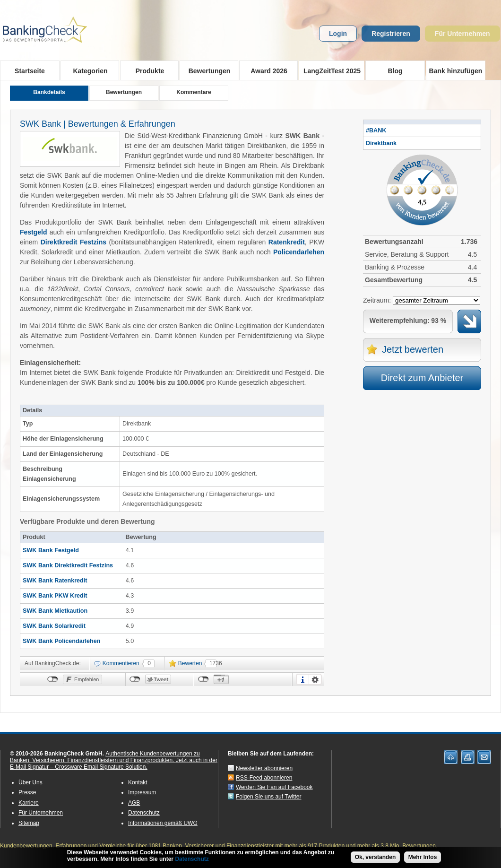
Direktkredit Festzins (73, 242)
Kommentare (194, 92)
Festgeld (34, 232)
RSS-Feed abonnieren (264, 778)
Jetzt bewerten (413, 349)
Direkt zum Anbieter (422, 378)
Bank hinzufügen (456, 71)
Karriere (29, 803)
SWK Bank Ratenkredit (55, 581)
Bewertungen (206, 70)
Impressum (142, 792)
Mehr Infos (423, 858)
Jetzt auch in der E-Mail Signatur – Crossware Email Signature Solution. (114, 764)
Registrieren (391, 34)
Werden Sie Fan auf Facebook (274, 787)
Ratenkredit (287, 242)
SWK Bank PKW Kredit (55, 596)
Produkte (147, 70)
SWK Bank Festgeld (51, 550)
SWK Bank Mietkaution (55, 611)
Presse (27, 792)
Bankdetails (49, 92)
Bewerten (190, 663)
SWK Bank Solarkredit (54, 626)
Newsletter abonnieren (264, 768)
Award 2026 (266, 70)
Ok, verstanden (376, 858)
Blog (395, 71)
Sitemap (29, 823)
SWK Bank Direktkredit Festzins (68, 565)
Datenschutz (144, 813)
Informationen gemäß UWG (163, 823)
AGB (134, 803)
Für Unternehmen (462, 34)
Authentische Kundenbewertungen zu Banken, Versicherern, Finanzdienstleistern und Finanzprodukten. (105, 757)
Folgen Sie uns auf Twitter (269, 797)
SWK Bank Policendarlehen (61, 641)
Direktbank (381, 143)
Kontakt (138, 782)
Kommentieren (121, 663)
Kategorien (87, 70)
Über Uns (30, 782)
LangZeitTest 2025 (330, 70)
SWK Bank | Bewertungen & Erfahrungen (98, 124)
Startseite (30, 71)
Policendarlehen (299, 252)
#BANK (376, 130)
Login (338, 34)
